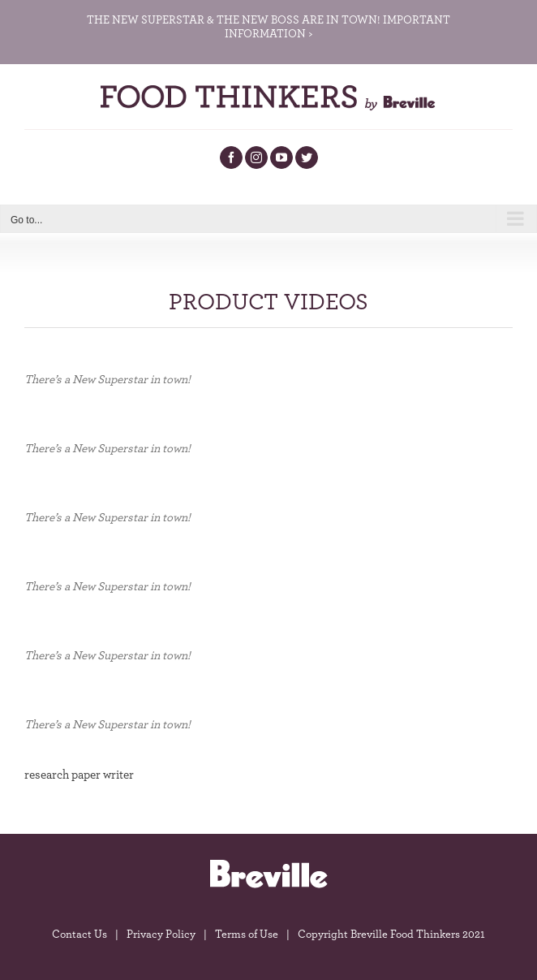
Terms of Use (247, 935)
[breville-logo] (268, 864)
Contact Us (79, 935)
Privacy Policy (161, 935)
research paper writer (79, 775)
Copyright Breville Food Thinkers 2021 (391, 935)
